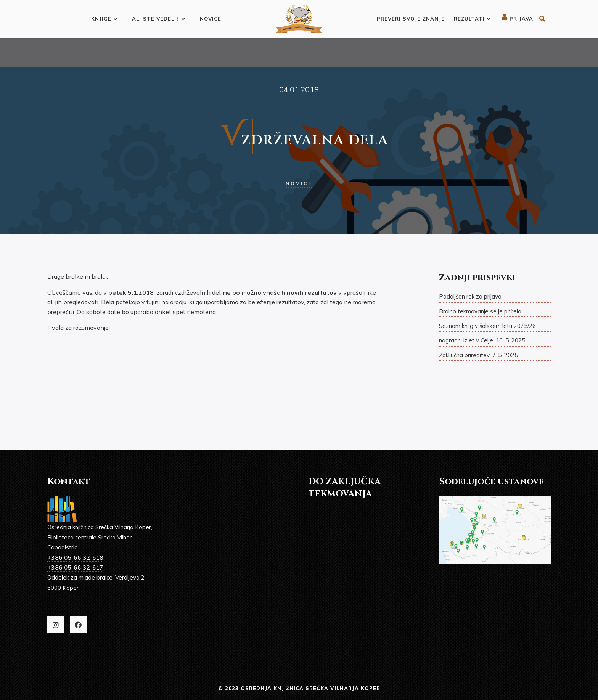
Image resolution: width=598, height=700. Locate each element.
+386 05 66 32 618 (75, 558)
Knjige (104, 19)
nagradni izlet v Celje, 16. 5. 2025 (482, 340)
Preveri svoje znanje (411, 19)
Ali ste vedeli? (158, 19)
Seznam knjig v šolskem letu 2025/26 (487, 326)
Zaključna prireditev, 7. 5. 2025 (478, 355)
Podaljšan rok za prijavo (470, 296)
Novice (211, 19)
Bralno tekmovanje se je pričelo (480, 311)
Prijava (518, 18)
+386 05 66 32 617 (75, 568)
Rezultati (472, 19)
